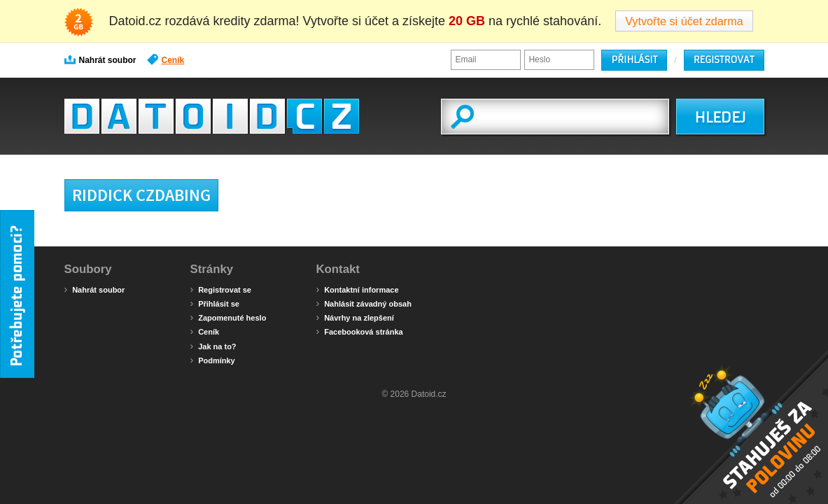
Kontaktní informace (358, 289)
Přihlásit (634, 60)
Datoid (212, 116)
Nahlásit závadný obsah (364, 303)
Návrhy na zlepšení (355, 317)
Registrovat (724, 60)
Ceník (166, 59)
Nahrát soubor (100, 59)
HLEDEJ (720, 118)
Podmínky (213, 360)
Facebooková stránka (360, 331)
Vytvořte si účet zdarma (684, 21)
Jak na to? (213, 346)
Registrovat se (221, 289)
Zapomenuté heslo (229, 317)
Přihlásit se (215, 303)
